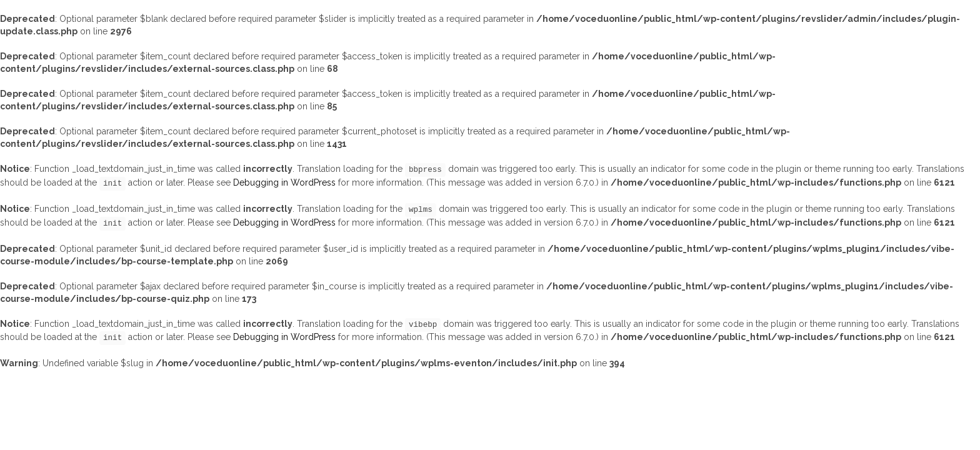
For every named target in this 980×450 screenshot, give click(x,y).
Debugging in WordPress (284, 182)
